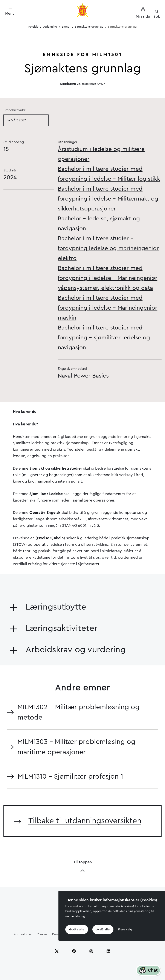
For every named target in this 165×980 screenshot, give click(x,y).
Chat (148, 970)
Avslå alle (103, 930)
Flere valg (125, 930)
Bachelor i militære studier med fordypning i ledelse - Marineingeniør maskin (108, 308)
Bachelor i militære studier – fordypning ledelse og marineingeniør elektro (108, 248)
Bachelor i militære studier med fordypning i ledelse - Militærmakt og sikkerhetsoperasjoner (108, 199)
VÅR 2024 (17, 120)
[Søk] (157, 14)
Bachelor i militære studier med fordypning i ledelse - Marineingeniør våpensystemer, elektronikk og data (108, 278)
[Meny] (10, 12)
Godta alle (77, 930)
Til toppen (82, 866)
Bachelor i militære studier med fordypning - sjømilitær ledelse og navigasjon (104, 338)
